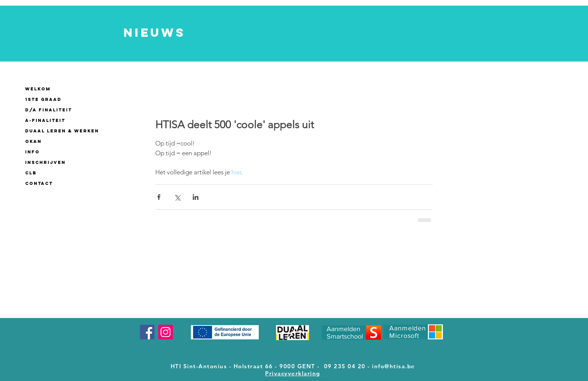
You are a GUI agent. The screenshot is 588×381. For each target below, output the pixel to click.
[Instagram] (166, 332)
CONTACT (39, 183)
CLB (31, 173)
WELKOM (38, 89)
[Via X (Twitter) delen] (177, 197)
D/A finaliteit (49, 110)
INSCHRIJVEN (45, 162)
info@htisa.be (394, 366)
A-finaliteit (45, 120)
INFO (32, 152)
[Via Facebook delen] (159, 197)
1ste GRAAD (43, 99)
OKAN (33, 141)
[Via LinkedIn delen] (196, 197)
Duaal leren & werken (62, 131)
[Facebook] (147, 332)
